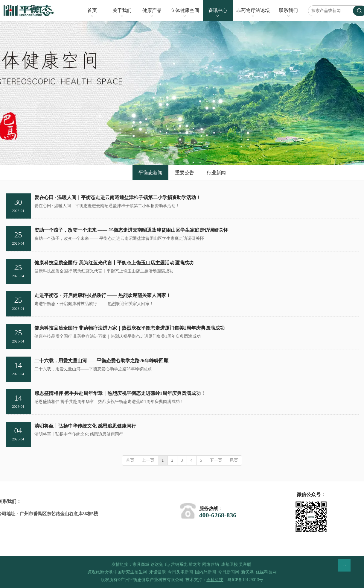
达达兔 (157, 564)
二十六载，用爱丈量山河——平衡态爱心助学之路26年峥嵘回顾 (101, 361)
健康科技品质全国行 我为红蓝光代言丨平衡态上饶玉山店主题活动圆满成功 (114, 263)
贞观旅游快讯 (100, 572)
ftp (167, 564)
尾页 (234, 460)
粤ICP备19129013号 (245, 580)
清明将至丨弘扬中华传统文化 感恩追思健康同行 (85, 426)
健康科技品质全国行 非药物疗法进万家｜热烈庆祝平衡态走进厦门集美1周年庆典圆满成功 (130, 328)
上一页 (148, 460)
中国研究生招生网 (130, 572)
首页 (130, 460)
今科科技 (215, 580)
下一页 (216, 460)
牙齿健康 (157, 572)
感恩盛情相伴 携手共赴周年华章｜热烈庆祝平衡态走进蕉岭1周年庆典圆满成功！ (120, 393)
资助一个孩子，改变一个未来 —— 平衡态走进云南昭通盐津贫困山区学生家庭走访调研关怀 (131, 230)
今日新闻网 (229, 572)
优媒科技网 (266, 572)
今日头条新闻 (180, 572)
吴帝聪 (245, 564)
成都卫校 (229, 564)
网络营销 (211, 564)
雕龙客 (195, 564)
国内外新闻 (205, 572)
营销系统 (179, 564)
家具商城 (141, 564)
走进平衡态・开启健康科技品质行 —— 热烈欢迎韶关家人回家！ (103, 295)
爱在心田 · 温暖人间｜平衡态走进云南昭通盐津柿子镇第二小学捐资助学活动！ (118, 197)
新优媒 (247, 572)
